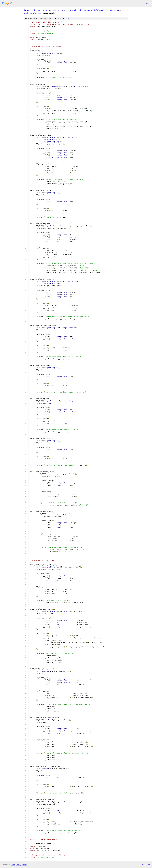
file (68, 18)
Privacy (18, 865)
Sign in (148, 3)
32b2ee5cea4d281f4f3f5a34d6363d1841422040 (99, 10)
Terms (24, 865)
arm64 (33, 13)
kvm (40, 13)
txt (143, 865)
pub (34, 10)
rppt (63, 10)
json (148, 865)
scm (39, 10)
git (58, 10)
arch (26, 13)
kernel (27, 10)
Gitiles (13, 865)
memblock (72, 10)
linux (45, 10)
